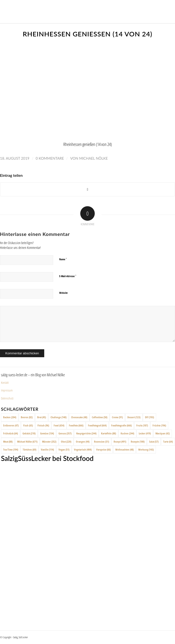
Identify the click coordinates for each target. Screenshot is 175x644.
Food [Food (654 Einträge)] (59, 425)
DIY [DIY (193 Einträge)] (149, 417)
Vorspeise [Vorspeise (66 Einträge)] (103, 449)
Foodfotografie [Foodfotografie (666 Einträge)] (121, 425)
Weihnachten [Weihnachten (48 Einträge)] (124, 449)
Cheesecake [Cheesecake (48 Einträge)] (79, 417)
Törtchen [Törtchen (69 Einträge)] (29, 449)
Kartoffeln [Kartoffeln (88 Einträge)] (109, 433)
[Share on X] (87, 189)
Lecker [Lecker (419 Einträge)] (145, 433)
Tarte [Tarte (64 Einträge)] (168, 442)
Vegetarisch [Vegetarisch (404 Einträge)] (83, 449)
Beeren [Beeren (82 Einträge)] (27, 417)
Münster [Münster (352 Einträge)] (49, 442)
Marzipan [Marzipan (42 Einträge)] (163, 433)
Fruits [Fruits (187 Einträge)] (142, 425)
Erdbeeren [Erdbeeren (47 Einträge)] (11, 425)
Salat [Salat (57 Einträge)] (154, 442)
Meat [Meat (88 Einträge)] (8, 442)
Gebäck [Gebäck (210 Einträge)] (29, 433)
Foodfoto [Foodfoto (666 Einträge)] (76, 425)
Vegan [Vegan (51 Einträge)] (64, 449)
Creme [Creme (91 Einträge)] (117, 417)
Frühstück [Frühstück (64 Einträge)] (11, 433)
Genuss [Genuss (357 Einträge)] (65, 433)
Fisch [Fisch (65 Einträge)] (28, 425)
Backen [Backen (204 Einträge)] (10, 417)
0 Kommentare (50, 158)
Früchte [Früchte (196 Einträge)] (159, 425)
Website (63, 293)
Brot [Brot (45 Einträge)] (42, 417)
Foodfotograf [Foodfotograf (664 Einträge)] (97, 425)
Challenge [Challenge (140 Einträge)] (58, 417)
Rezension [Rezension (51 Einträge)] (102, 442)
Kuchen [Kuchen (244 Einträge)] (127, 433)
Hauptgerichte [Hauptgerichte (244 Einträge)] (86, 433)
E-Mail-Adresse (68, 276)
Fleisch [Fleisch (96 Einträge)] (43, 425)
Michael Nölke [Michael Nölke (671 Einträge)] (27, 442)
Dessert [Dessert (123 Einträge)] (134, 417)
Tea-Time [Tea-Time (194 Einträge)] (11, 449)
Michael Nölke (93, 158)
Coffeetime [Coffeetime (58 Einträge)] (100, 417)
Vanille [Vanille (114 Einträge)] (47, 449)
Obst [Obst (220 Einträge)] (66, 442)
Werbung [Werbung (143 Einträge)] (146, 449)
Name (63, 259)
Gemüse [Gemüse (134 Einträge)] (47, 433)
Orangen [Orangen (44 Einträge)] (83, 442)
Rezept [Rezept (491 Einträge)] (120, 442)
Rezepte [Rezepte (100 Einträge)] (138, 442)
